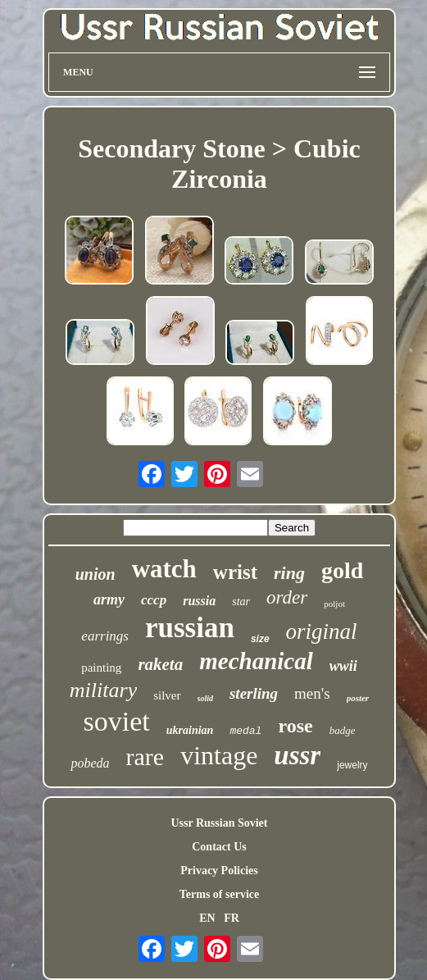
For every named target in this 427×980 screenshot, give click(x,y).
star (241, 602)
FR (232, 918)
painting (101, 668)
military (103, 690)
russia (199, 601)
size (260, 639)
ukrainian (190, 730)
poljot (334, 604)
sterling (254, 693)
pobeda (90, 763)
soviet (117, 721)
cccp (154, 600)
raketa (160, 664)
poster (358, 698)
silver (167, 695)
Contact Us (219, 847)
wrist (235, 572)
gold (342, 570)
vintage (219, 755)
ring (289, 573)
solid (205, 698)
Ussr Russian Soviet (219, 823)
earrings (105, 636)
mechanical (256, 661)
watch (164, 569)
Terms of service (219, 894)
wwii (343, 666)
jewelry (352, 765)
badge (343, 730)
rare (145, 757)
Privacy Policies (219, 871)
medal (245, 731)
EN (207, 918)
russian (190, 628)
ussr (297, 755)
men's (312, 693)
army (109, 599)
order (287, 597)
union (95, 574)
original (322, 631)
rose (295, 726)
